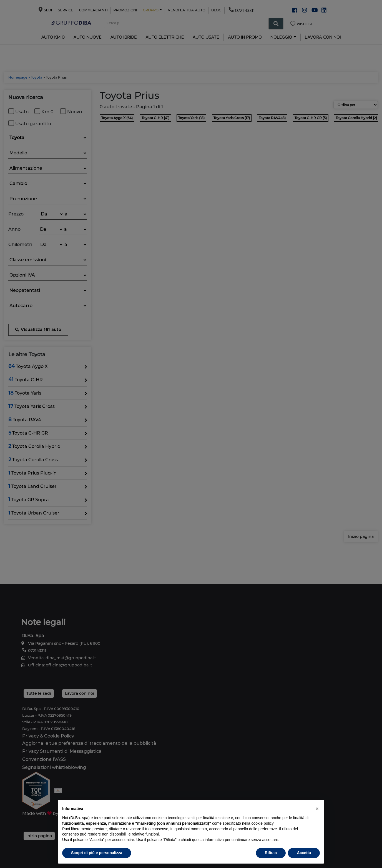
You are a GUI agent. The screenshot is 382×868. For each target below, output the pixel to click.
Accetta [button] (304, 853)
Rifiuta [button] (271, 853)
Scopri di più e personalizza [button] (97, 853)
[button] (317, 809)
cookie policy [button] (262, 823)
